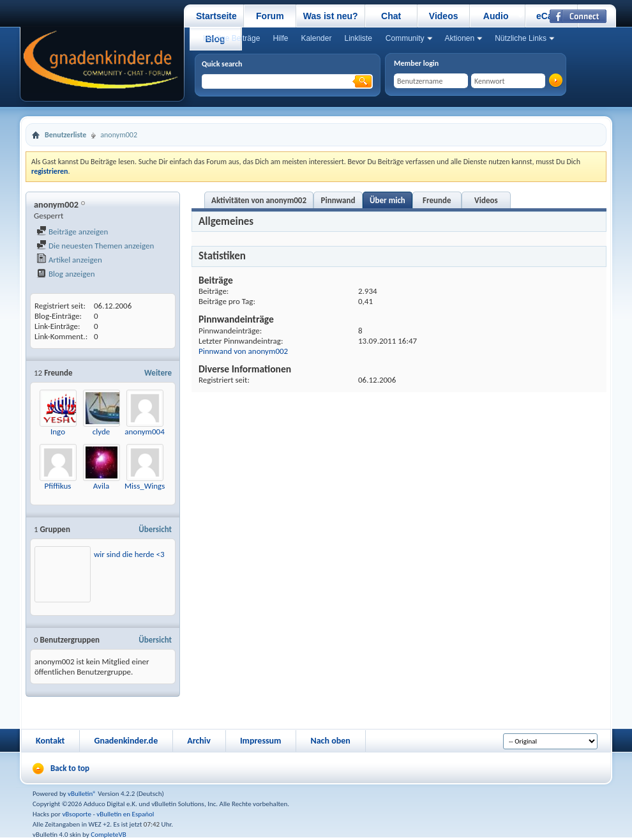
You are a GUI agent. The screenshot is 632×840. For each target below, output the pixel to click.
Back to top (70, 768)
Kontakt (50, 741)
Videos (444, 16)
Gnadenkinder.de (126, 741)
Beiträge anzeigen (72, 232)
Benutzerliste (65, 135)
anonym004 (145, 431)
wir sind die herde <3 (129, 554)
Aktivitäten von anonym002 (259, 200)
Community (405, 38)
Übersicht (155, 529)
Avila (101, 486)
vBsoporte (77, 814)
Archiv (199, 741)
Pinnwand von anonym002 (243, 351)
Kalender (316, 38)
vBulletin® (82, 794)
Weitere (158, 373)
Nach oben (330, 741)
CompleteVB (108, 835)
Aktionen (460, 38)
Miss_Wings (145, 486)
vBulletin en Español (125, 814)
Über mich (387, 200)
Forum (270, 16)
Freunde (437, 200)
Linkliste (358, 38)
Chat (391, 16)
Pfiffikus (58, 486)
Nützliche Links (521, 38)
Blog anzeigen (66, 274)
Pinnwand (338, 200)
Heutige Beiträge (231, 38)
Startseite (216, 16)
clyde (102, 431)
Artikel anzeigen (69, 260)
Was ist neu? (331, 16)
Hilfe (280, 38)
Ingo (58, 431)
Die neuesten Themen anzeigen (95, 246)
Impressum (261, 741)
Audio (496, 16)
